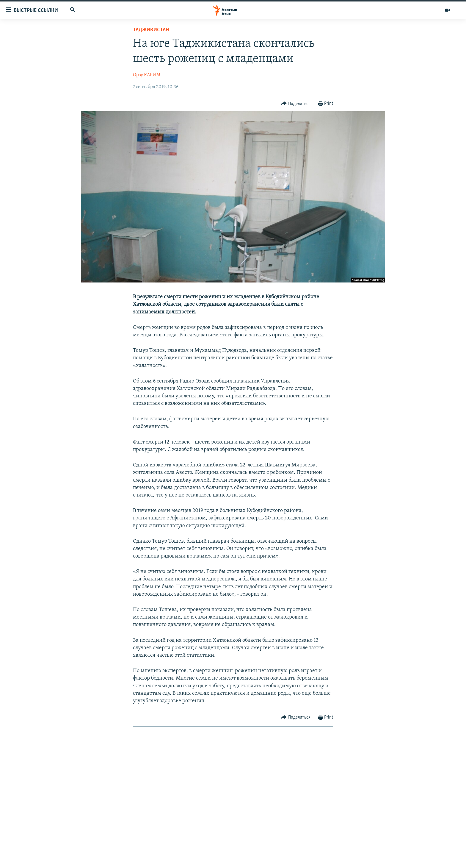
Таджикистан (151, 30)
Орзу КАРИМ (147, 75)
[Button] (296, 104)
